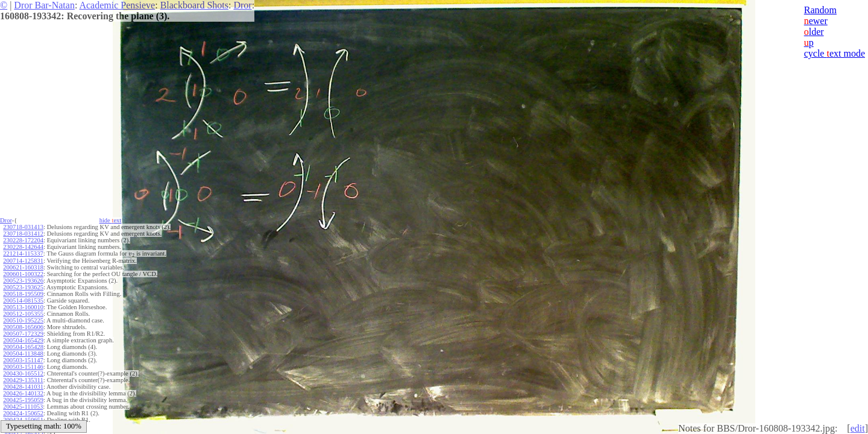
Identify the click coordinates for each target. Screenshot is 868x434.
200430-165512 (23, 373)
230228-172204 (23, 240)
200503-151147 (23, 360)
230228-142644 (23, 247)
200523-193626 (23, 281)
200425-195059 (23, 400)
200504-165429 (23, 340)
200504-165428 (23, 347)
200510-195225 (23, 320)
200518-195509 (23, 294)
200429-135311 (23, 380)
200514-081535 (23, 300)
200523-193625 (23, 287)
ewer (816, 21)
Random (820, 10)
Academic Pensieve (117, 5)
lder (814, 32)
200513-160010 (23, 307)
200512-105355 (23, 314)
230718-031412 (23, 234)
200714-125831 (23, 261)
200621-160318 (23, 267)
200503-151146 (23, 367)
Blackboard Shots (194, 5)
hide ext (111, 220)
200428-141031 (23, 387)
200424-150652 (23, 413)
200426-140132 (23, 393)
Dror (242, 5)
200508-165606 (23, 327)
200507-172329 (23, 334)
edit (858, 428)
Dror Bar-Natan (44, 5)
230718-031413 (23, 227)
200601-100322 (23, 274)
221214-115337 (23, 253)
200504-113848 (23, 354)
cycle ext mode (835, 53)
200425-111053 (23, 407)
